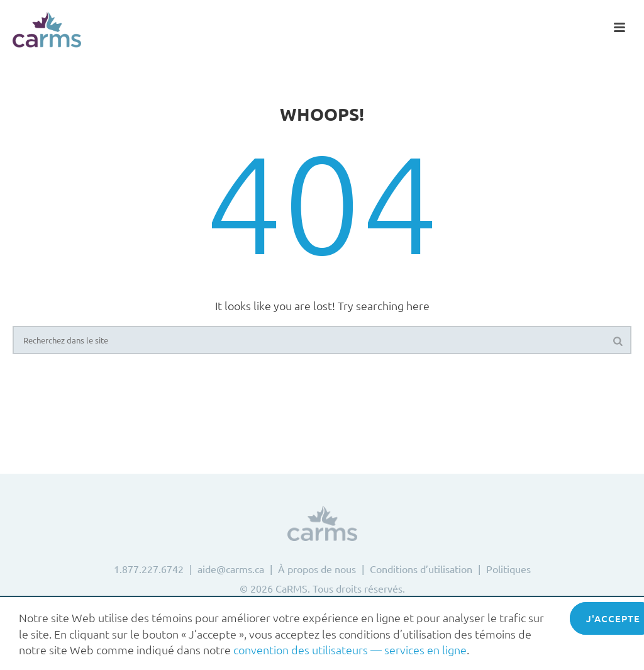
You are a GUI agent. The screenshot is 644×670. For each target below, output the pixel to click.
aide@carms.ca (231, 569)
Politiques (508, 569)
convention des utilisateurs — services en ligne (350, 650)
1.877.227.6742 (149, 569)
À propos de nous (317, 569)
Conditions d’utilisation (421, 569)
